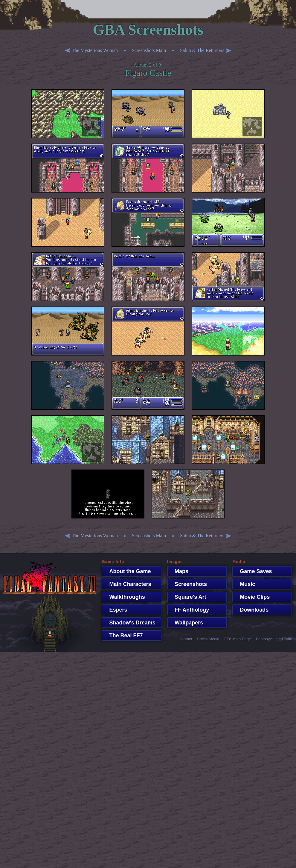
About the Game (127, 571)
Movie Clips (252, 597)
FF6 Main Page (238, 639)
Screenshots (188, 584)
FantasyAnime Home (274, 639)
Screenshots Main (149, 50)
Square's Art (187, 597)
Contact (185, 639)
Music (244, 584)
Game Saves (253, 571)
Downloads (251, 610)
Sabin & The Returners (206, 50)
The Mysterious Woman (91, 50)
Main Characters (127, 584)
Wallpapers (186, 623)
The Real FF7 (123, 635)
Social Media (208, 639)
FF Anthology (189, 610)
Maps (178, 571)
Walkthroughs (124, 597)
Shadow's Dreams (129, 623)
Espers (115, 610)
